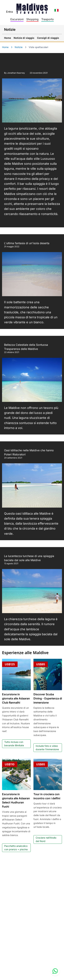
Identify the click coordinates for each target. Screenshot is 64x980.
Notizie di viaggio (24, 38)
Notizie (19, 47)
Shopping (32, 19)
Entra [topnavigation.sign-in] (9, 12)
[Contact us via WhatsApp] (55, 971)
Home (8, 38)
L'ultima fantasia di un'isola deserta (27, 243)
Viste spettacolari (38, 47)
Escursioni (17, 19)
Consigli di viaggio (48, 38)
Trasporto (48, 19)
